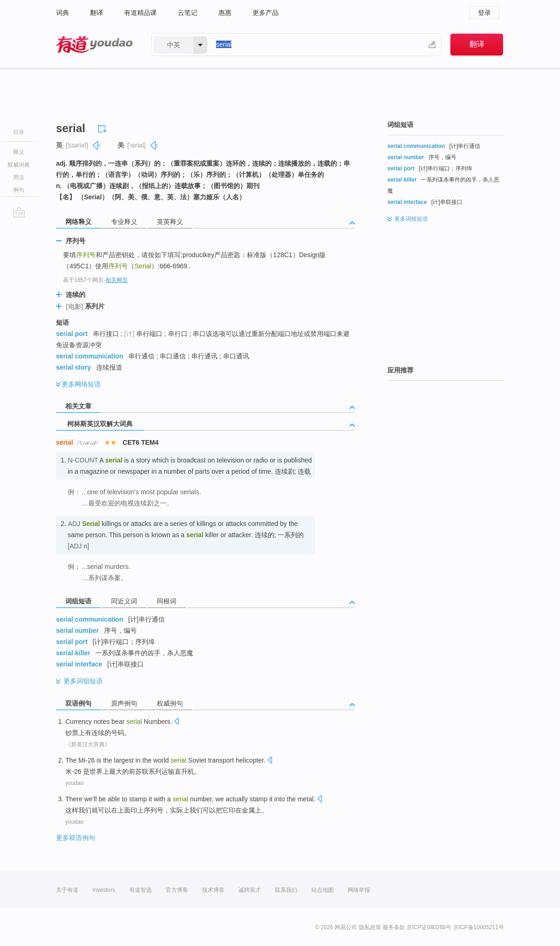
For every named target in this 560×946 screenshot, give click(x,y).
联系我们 (286, 890)
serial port (72, 334)
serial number (77, 631)
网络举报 (359, 890)
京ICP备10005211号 (479, 927)
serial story (73, 367)
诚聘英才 (250, 890)
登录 (484, 13)
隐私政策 (370, 927)
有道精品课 (140, 13)
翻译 (97, 13)
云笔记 (188, 13)
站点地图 (322, 890)
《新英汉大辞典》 (88, 744)
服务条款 (394, 927)
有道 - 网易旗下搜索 (94, 45)
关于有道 (67, 890)
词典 (63, 13)
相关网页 (117, 280)
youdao (74, 783)
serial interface (79, 664)
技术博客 (213, 890)
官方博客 (177, 890)
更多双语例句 (76, 838)
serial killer (73, 653)
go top (19, 212)
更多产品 (266, 13)
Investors (104, 890)
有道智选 (140, 890)
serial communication (90, 356)
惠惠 (225, 13)
